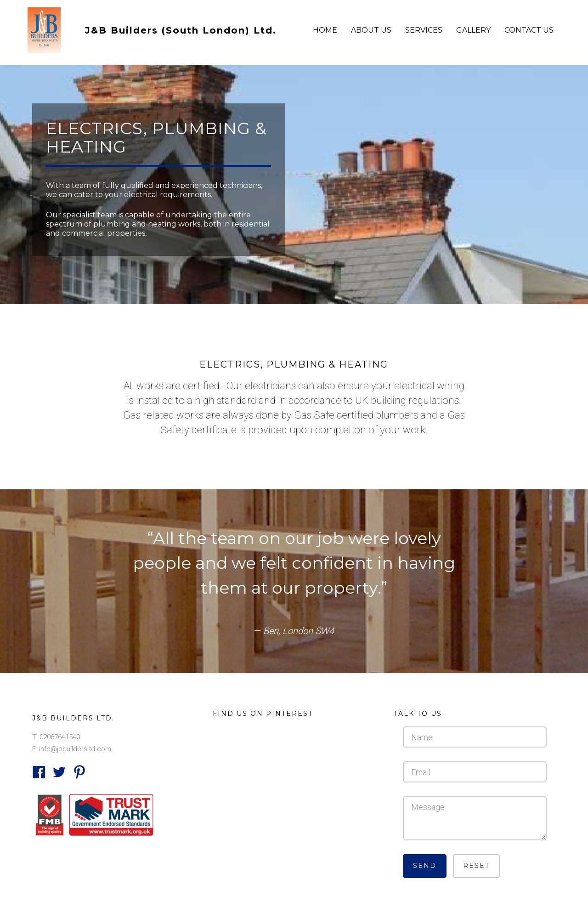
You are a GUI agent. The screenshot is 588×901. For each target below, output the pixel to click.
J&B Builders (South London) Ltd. (181, 30)
